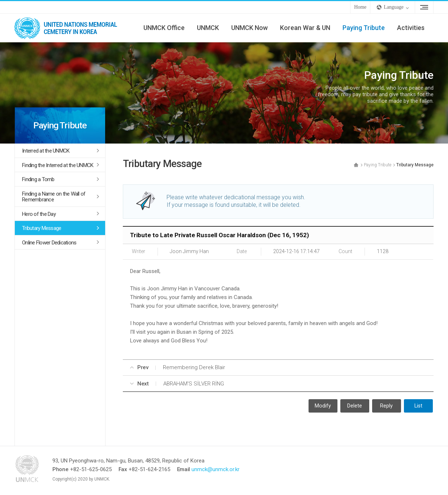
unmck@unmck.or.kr (216, 469)
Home (360, 7)
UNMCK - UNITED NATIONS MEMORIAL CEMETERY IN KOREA (69, 28)
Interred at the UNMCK (46, 151)
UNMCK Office (164, 28)
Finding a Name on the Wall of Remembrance (54, 197)
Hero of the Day (39, 214)
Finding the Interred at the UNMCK (58, 165)
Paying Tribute (364, 28)
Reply (386, 406)
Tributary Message (42, 228)
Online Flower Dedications (49, 243)
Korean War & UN (305, 28)
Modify (323, 406)
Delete (355, 406)
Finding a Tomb (38, 179)
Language (394, 7)
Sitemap (424, 7)
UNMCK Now (249, 28)
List (418, 406)
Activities (411, 28)
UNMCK (208, 28)
